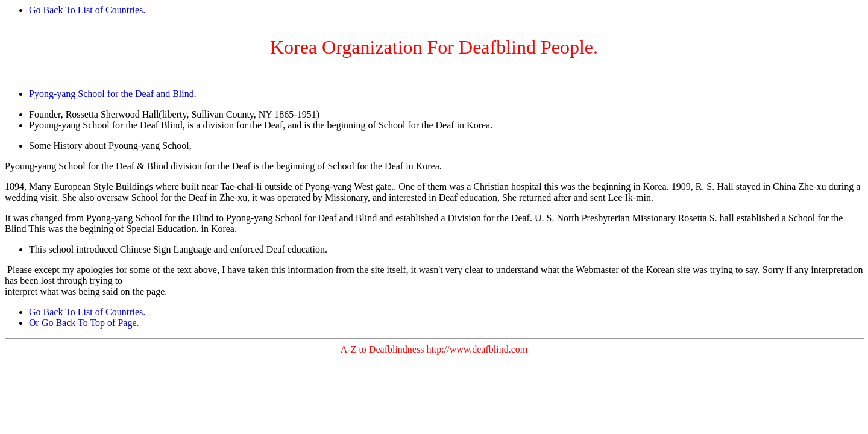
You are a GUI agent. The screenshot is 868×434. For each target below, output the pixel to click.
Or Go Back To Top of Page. (84, 323)
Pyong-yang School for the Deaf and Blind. (113, 94)
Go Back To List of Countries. (87, 10)
